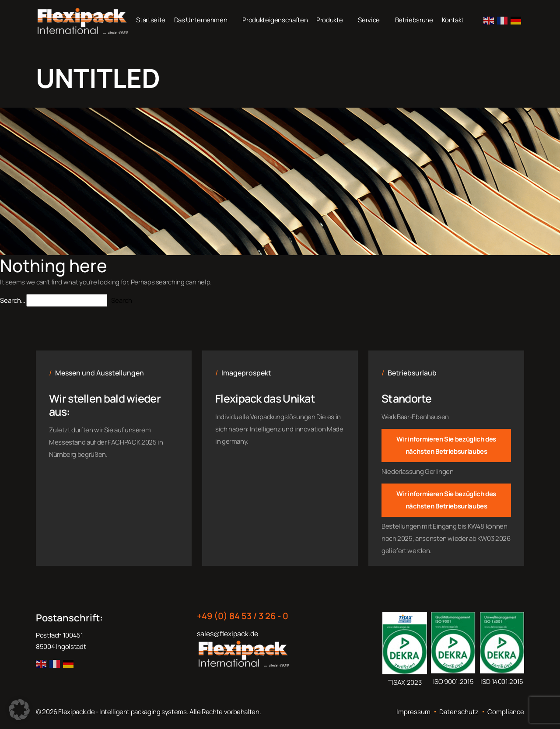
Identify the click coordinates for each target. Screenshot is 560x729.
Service (369, 20)
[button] (19, 710)
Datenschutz (459, 712)
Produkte (329, 20)
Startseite (150, 20)
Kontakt (453, 20)
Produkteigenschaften (275, 20)
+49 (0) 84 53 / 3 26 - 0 (243, 616)
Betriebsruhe (414, 20)
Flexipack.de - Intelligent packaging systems (122, 712)
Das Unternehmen (201, 20)
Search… (12, 300)
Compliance (506, 712)
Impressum (413, 712)
